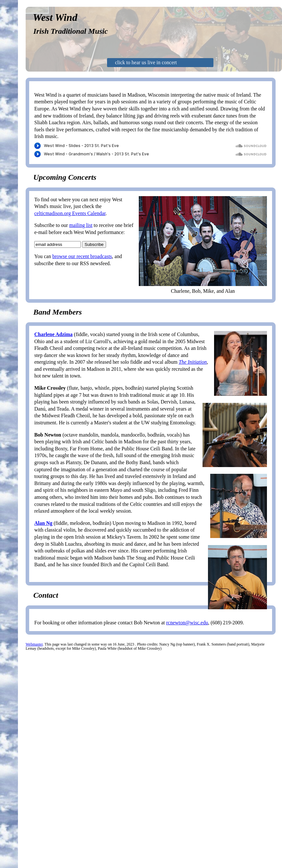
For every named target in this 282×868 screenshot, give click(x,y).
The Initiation (193, 362)
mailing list (81, 225)
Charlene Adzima (54, 334)
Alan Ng (43, 523)
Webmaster (34, 644)
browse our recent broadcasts (82, 256)
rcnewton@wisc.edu (187, 623)
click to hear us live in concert (146, 62)
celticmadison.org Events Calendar (70, 213)
